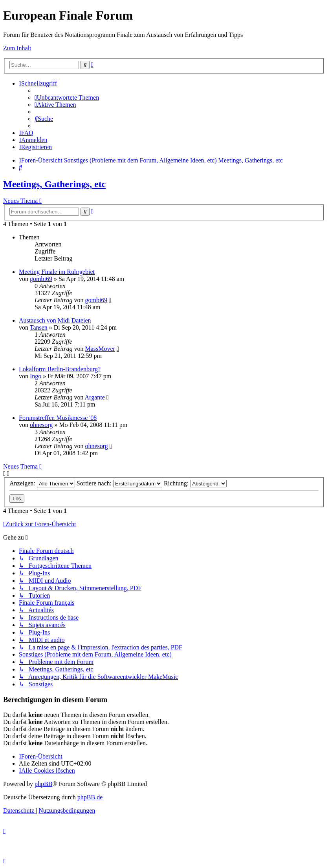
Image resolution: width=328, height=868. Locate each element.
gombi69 (41, 279)
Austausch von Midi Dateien (55, 320)
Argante (95, 397)
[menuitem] (67, 98)
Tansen (39, 327)
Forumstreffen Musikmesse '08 (58, 418)
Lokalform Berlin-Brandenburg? (60, 369)
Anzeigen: (42, 483)
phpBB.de (90, 797)
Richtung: (195, 483)
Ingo (36, 376)
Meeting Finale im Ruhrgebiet (57, 272)
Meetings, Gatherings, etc (54, 184)
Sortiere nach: (119, 483)
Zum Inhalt (17, 48)
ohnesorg (41, 425)
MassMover (100, 349)
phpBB (43, 784)
